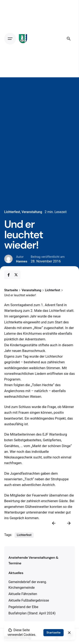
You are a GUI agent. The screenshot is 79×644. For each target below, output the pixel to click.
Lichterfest (12, 212)
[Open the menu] (10, 39)
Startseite (53, 632)
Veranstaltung (32, 212)
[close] (69, 633)
